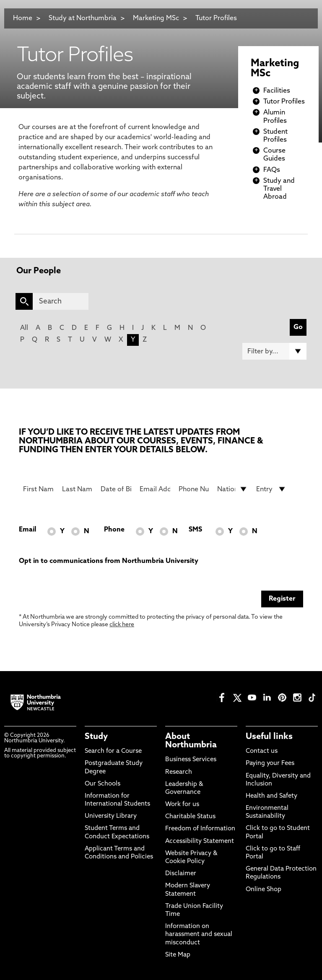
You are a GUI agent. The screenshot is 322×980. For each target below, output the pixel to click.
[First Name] (38, 489)
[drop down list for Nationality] (232, 489)
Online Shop (264, 890)
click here (122, 625)
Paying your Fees (270, 764)
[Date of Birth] (116, 489)
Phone (114, 530)
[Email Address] (155, 489)
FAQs (272, 170)
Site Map (178, 955)
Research (179, 772)
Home (23, 18)
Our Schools (103, 784)
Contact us (262, 751)
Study (96, 737)
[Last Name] (77, 489)
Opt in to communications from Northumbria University (109, 561)
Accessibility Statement (200, 841)
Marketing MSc (156, 18)
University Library (111, 816)
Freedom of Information (200, 829)
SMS (195, 530)
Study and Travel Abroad (279, 189)
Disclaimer (181, 874)
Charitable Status (190, 817)
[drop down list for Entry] (271, 489)
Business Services (191, 760)
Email (27, 530)
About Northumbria (191, 741)
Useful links (269, 737)
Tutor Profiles (216, 18)
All (24, 328)
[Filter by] (274, 351)
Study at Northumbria (83, 18)
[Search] (61, 301)
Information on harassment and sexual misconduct (199, 935)
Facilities (277, 91)
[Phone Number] (194, 489)
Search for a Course (113, 751)
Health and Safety (271, 796)
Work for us (182, 805)
